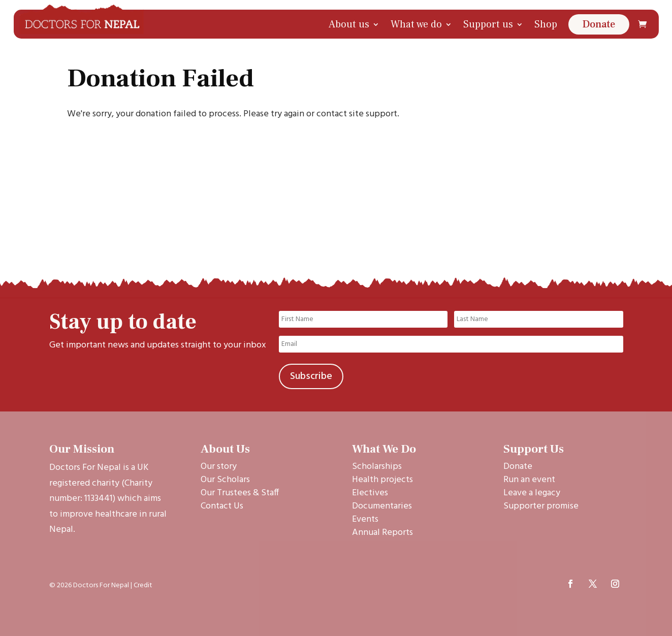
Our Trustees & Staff (240, 493)
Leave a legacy (532, 493)
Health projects (382, 480)
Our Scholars (225, 480)
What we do (416, 24)
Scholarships (377, 467)
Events (365, 519)
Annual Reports (382, 533)
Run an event (529, 480)
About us (349, 24)
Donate (599, 24)
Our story (219, 467)
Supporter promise (541, 506)
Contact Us (222, 506)
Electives (370, 493)
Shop (546, 24)
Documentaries (382, 506)
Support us (488, 24)
